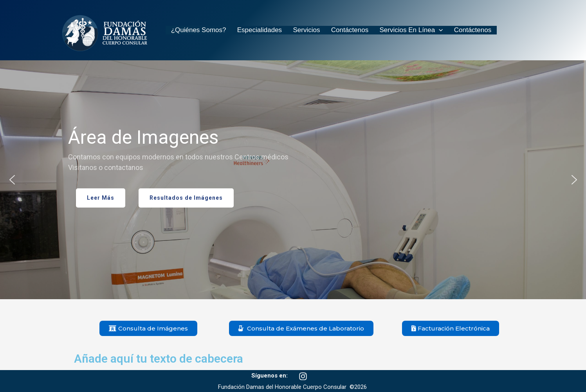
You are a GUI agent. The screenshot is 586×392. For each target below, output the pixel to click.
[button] (12, 180)
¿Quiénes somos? (197, 30)
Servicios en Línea (397, 30)
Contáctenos (338, 30)
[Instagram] (303, 376)
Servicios (298, 30)
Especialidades (254, 30)
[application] (424, 30)
